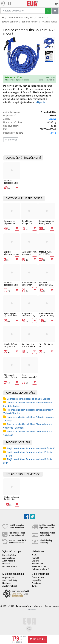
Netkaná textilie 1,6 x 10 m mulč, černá (47, 316)
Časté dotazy (38, 578)
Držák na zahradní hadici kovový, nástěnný (11, 286)
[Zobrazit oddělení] (55, 11)
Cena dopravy (47, 80)
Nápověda (37, 580)
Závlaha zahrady (10, 22)
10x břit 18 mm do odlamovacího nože (46, 348)
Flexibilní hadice (49, 22)
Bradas (52, 119)
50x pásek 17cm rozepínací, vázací (29, 254)
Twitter (35, 586)
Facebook (36, 583)
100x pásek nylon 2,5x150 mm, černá (10, 377)
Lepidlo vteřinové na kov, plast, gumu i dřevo (12, 255)
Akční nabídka (9, 561)
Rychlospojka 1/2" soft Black (11, 315)
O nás (35, 555)
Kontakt (35, 558)
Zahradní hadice (30, 22)
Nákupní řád (37, 564)
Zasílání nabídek (10, 586)
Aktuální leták (8, 558)
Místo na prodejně (30, 133)
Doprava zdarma (10, 567)
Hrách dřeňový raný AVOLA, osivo (11, 347)
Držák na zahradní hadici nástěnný (11, 183)
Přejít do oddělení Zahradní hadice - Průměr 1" (31, 449)
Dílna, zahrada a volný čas (20, 18)
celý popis (40, 102)
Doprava (36, 561)
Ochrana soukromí (40, 569)
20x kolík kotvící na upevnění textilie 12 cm (29, 285)
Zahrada (41, 18)
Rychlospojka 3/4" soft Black (28, 345)
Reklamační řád (39, 567)
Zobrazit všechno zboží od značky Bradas (29, 399)
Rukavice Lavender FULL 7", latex (46, 285)
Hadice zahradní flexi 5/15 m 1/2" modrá (11, 499)
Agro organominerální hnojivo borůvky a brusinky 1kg (29, 378)
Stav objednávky (10, 580)
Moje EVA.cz (8, 578)
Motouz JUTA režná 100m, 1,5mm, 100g (45, 254)
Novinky (6, 564)
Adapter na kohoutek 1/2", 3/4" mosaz (28, 316)
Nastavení (7, 583)
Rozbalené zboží (10, 555)
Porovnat (11, 140)
